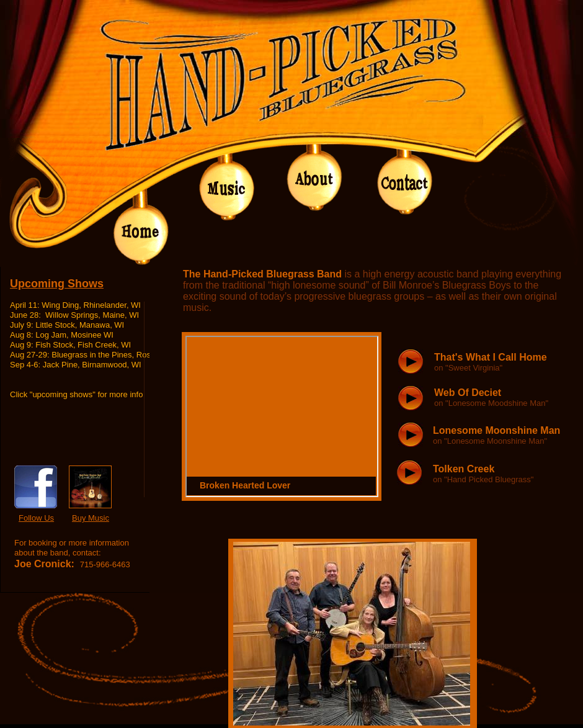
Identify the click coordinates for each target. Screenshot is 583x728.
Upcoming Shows (57, 284)
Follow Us (36, 518)
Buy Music (91, 518)
